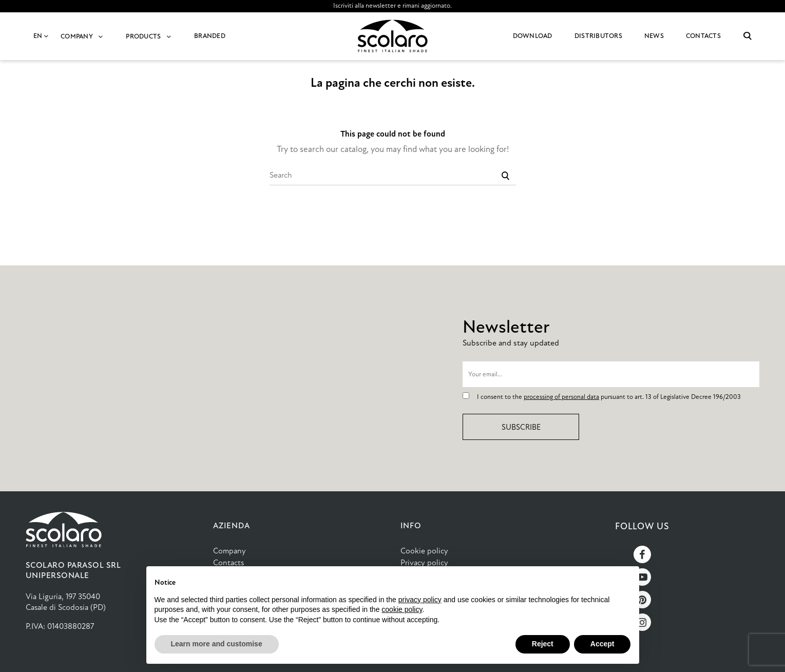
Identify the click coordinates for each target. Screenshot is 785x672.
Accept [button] (602, 644)
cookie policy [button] (402, 609)
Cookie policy (424, 551)
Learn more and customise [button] (217, 644)
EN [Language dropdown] (41, 36)
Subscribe (521, 427)
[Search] (393, 175)
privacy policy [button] (420, 600)
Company (229, 551)
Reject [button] (543, 644)
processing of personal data (561, 397)
